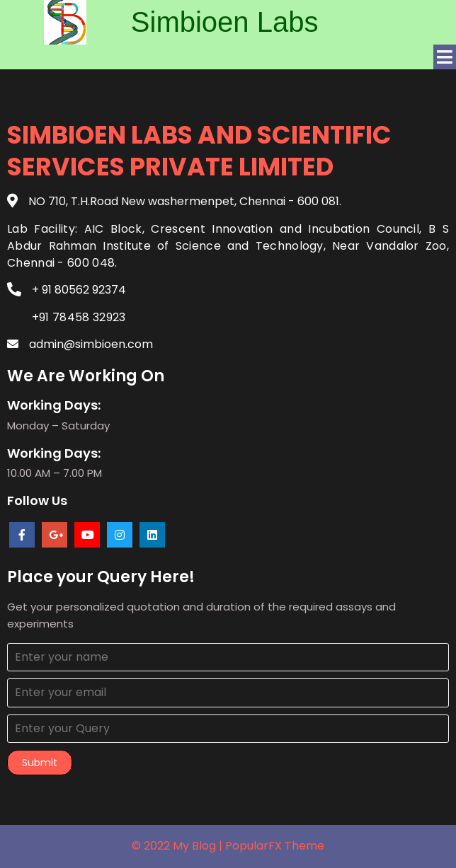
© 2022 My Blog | (178, 846)
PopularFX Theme (275, 846)
